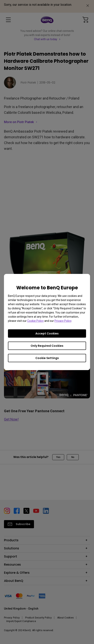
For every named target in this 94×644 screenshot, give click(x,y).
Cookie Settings (47, 358)
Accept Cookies (47, 333)
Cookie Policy (35, 321)
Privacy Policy (63, 321)
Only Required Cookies (47, 346)
